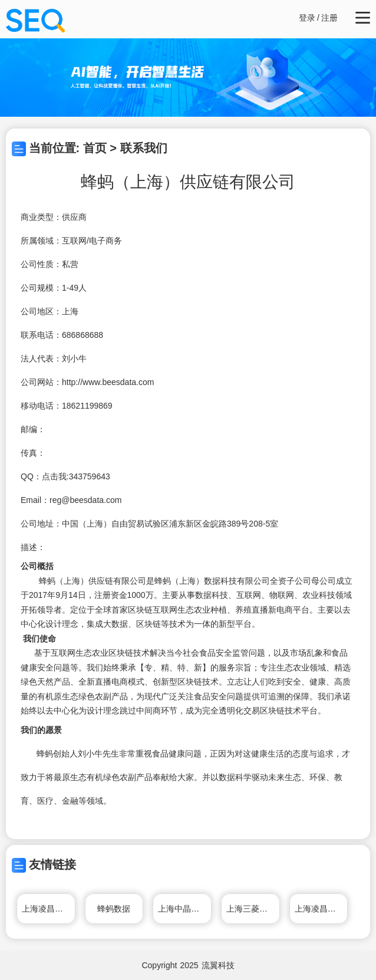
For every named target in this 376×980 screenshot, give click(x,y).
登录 (307, 18)
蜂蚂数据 (114, 909)
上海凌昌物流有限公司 (49, 909)
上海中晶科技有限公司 (185, 909)
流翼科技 (218, 965)
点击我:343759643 (76, 476)
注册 (329, 18)
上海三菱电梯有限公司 (253, 909)
